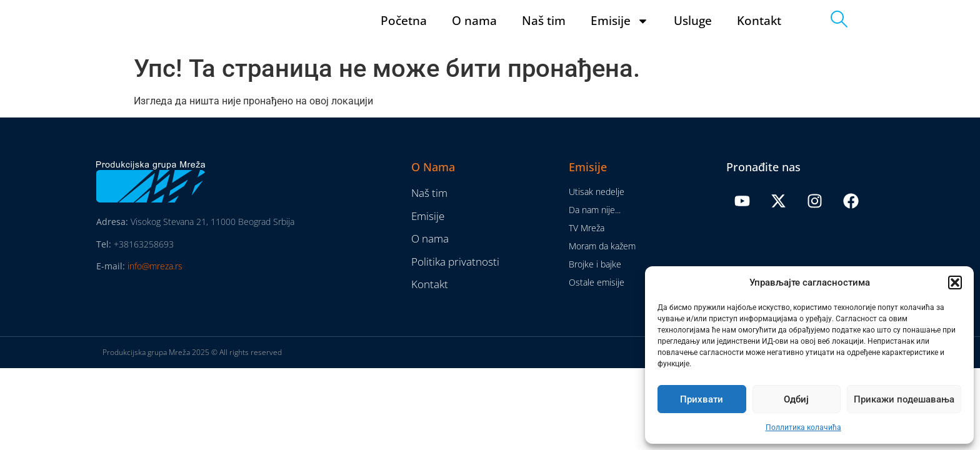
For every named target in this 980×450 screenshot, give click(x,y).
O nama (474, 33)
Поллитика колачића (803, 427)
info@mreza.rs (155, 290)
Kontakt (759, 33)
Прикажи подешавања (904, 399)
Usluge (693, 33)
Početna (404, 33)
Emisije (620, 33)
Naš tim (544, 33)
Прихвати (702, 399)
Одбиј (796, 399)
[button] (955, 282)
